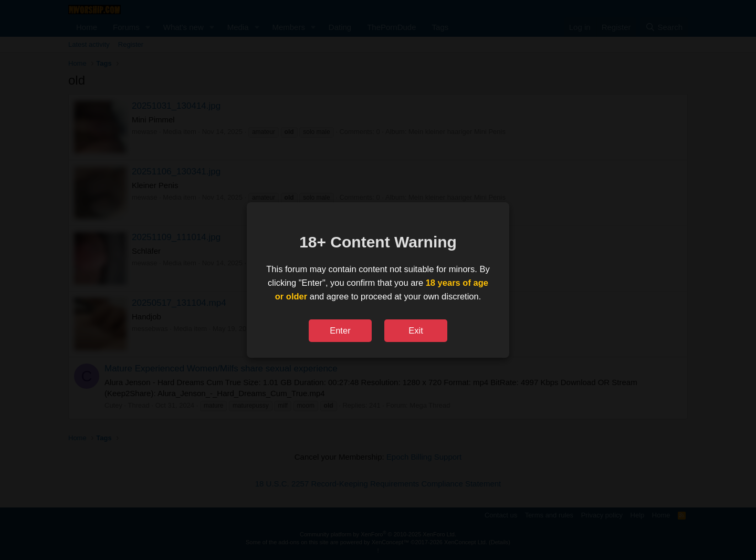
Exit (416, 330)
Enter (340, 330)
